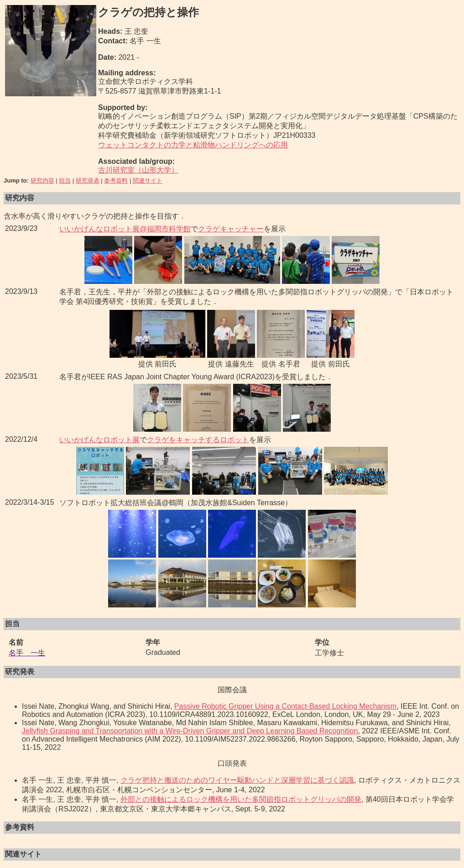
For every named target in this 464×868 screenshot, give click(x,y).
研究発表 (88, 180)
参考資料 (116, 180)
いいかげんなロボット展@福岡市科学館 (125, 229)
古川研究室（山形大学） (138, 170)
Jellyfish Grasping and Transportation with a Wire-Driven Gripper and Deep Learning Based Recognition (190, 731)
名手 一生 (27, 653)
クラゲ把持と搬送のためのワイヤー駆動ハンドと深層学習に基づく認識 (237, 780)
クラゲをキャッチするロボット (198, 440)
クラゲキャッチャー (231, 229)
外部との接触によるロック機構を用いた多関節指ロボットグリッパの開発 (241, 799)
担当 (65, 180)
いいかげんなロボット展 (99, 440)
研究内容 (42, 180)
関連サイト (148, 180)
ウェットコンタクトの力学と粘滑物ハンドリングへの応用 (193, 145)
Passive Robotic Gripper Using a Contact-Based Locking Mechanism (285, 706)
